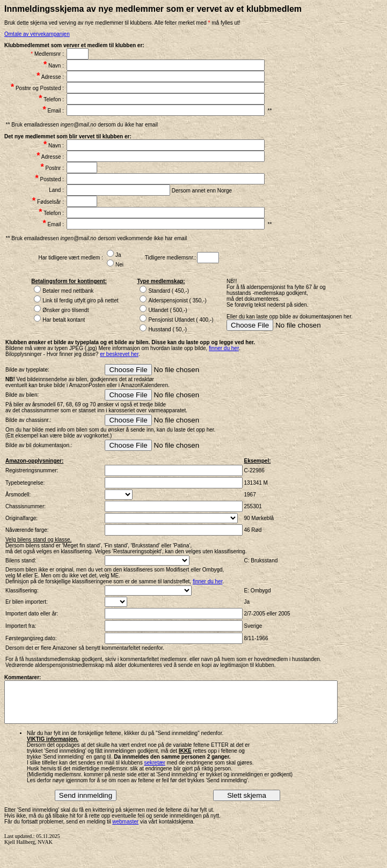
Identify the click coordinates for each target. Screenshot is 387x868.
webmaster (125, 830)
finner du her (224, 348)
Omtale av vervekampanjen (37, 34)
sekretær (154, 771)
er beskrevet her (119, 354)
